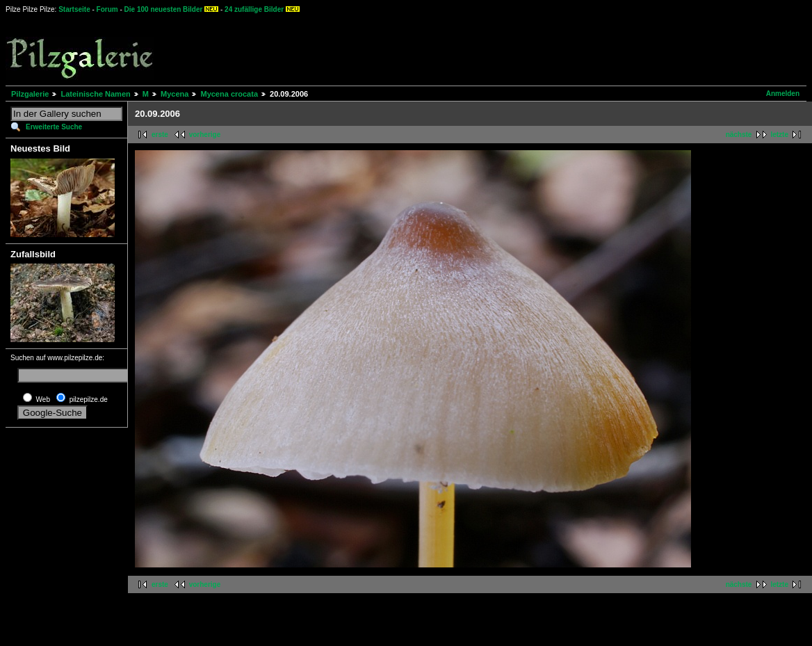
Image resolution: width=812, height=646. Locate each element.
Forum (107, 9)
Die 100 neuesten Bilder (164, 9)
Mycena (174, 94)
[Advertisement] (515, 49)
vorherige (205, 135)
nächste (739, 135)
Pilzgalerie (30, 94)
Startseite (74, 9)
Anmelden (783, 94)
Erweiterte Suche (54, 127)
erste (160, 135)
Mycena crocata (229, 94)
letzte (779, 135)
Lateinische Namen (95, 94)
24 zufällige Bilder (254, 9)
